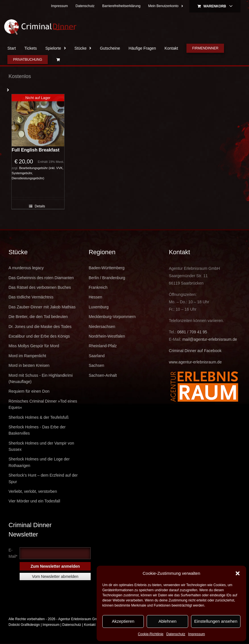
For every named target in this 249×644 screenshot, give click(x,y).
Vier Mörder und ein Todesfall (34, 501)
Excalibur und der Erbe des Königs (39, 336)
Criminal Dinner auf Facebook (195, 351)
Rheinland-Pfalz (103, 346)
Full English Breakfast (36, 150)
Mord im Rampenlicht (27, 356)
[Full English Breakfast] (38, 120)
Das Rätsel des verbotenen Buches (40, 287)
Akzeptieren (123, 621)
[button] (238, 573)
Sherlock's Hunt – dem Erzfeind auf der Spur (43, 478)
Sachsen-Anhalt (103, 375)
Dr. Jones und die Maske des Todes (40, 327)
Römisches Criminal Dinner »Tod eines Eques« (43, 404)
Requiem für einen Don (29, 391)
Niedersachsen (102, 327)
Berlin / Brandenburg (107, 278)
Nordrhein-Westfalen (107, 336)
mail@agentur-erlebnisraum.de (209, 339)
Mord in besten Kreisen (29, 365)
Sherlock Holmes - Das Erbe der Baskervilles (37, 430)
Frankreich (98, 287)
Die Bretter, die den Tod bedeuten (38, 317)
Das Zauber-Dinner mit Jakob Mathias (42, 307)
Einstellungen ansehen (216, 621)
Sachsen (96, 365)
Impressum (197, 634)
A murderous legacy (26, 268)
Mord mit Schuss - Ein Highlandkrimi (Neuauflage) (41, 378)
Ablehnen (167, 621)
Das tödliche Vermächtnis (31, 297)
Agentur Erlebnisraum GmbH (80, 619)
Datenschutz (176, 634)
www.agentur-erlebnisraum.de (195, 362)
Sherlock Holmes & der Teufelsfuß (39, 417)
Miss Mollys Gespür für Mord (34, 346)
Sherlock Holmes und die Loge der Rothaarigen (39, 462)
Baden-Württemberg (107, 268)
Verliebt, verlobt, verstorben (33, 491)
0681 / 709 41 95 (192, 332)
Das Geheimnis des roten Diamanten (41, 278)
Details (40, 206)
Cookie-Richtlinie (151, 634)
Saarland (97, 356)
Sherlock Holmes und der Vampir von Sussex (41, 446)
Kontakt (90, 625)
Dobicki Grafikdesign (24, 625)
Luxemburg (99, 307)
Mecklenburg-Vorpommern (112, 317)
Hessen (95, 297)
